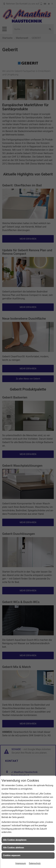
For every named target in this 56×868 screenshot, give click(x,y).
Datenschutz (35, 863)
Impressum (21, 863)
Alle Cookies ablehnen (14, 848)
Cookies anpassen (12, 855)
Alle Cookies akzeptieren (15, 840)
